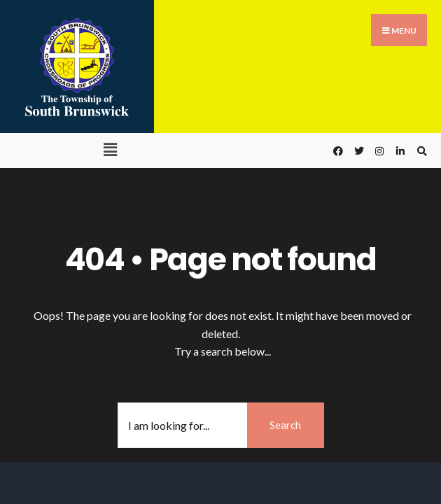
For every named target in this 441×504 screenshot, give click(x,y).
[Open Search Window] (420, 151)
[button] (110, 149)
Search (285, 425)
